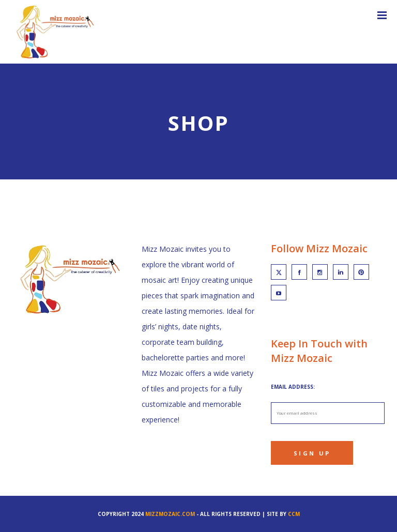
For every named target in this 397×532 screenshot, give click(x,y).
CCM (294, 514)
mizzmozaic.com (170, 514)
